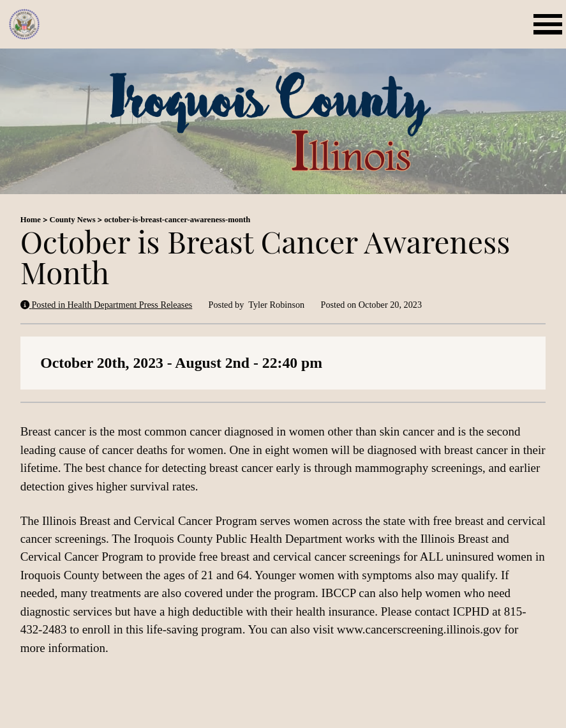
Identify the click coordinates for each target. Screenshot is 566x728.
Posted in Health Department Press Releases (107, 305)
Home (31, 220)
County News (73, 220)
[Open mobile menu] (550, 24)
